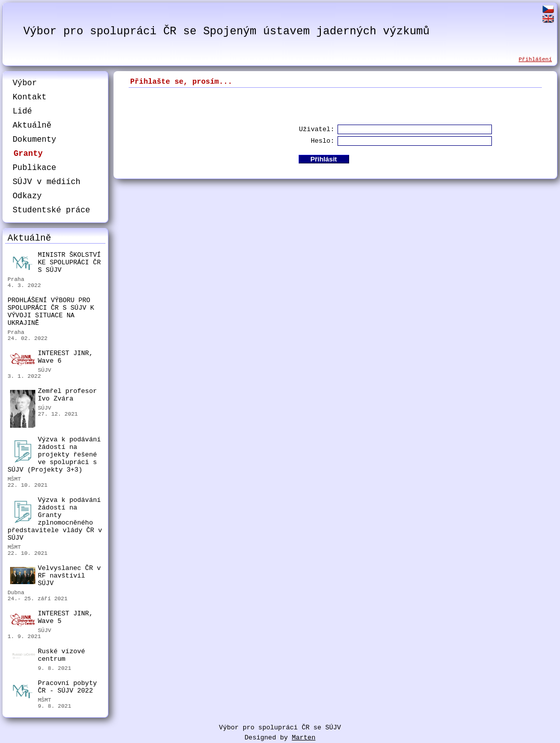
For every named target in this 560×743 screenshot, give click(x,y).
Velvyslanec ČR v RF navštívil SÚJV (55, 576)
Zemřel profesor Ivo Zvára (53, 396)
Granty (28, 154)
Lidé (22, 111)
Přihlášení (535, 60)
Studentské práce (51, 210)
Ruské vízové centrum (48, 656)
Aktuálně (32, 126)
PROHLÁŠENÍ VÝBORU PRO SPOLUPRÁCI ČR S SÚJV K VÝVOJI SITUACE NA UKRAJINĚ (51, 312)
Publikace (34, 168)
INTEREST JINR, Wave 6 (51, 358)
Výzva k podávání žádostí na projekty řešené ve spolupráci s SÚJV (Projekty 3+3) (54, 455)
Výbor (25, 83)
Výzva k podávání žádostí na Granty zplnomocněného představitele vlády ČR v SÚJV (55, 519)
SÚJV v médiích (46, 182)
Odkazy (27, 196)
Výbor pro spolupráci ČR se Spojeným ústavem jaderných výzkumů (226, 32)
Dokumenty (34, 140)
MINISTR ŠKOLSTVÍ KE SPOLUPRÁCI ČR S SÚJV (55, 263)
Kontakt (30, 97)
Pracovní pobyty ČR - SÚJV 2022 (53, 688)
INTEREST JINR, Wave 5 (51, 618)
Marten (303, 738)
